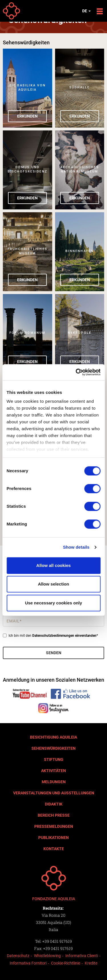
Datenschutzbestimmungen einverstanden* (65, 636)
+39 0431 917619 (57, 941)
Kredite (91, 963)
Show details (76, 547)
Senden (54, 653)
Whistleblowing (47, 956)
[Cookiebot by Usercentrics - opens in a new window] (76, 372)
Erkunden (27, 116)
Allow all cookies (53, 565)
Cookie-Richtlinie (66, 963)
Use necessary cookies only (53, 603)
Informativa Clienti (82, 956)
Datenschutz (18, 956)
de (86, 11)
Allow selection (53, 584)
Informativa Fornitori (28, 963)
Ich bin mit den (50, 636)
